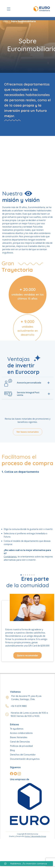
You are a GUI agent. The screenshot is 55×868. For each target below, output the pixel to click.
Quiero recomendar (27, 655)
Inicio (5, 21)
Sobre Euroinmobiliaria (23, 21)
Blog (12, 750)
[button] (21, 575)
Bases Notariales (19, 737)
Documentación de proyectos (25, 759)
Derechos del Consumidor (23, 755)
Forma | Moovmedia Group (35, 836)
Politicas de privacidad (21, 746)
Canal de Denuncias (20, 742)
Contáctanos (10, 557)
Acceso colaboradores (21, 733)
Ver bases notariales (28, 432)
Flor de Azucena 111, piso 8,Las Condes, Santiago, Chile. (26, 698)
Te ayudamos (17, 729)
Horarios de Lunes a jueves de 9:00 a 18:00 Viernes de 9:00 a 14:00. (29, 714)
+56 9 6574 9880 (19, 706)
